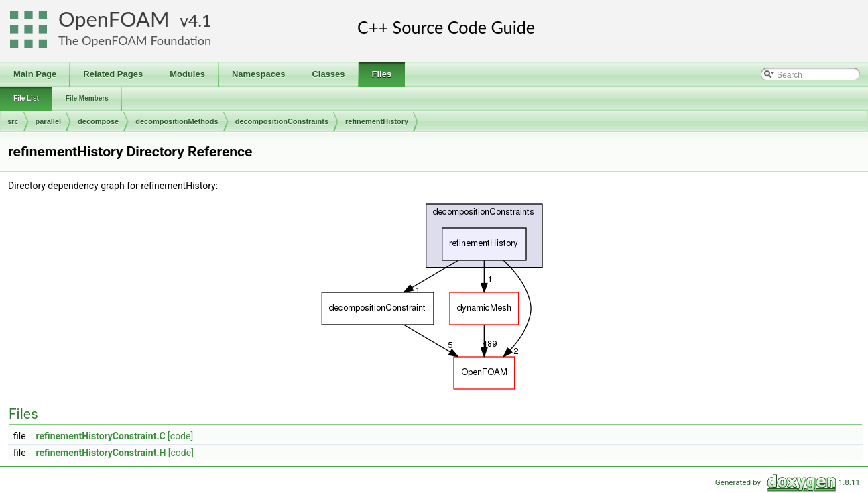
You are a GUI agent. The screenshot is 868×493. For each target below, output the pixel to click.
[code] (180, 436)
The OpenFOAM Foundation (135, 40)
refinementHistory (377, 121)
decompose (98, 121)
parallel (49, 121)
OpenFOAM (114, 19)
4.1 (200, 20)
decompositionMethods (177, 121)
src (13, 121)
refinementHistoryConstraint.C (101, 436)
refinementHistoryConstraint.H (101, 453)
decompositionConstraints (282, 121)
